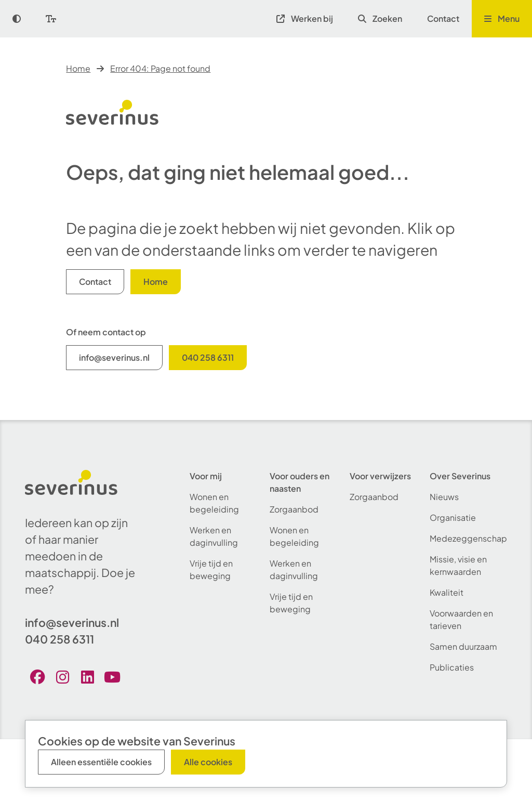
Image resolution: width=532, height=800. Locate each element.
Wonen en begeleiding (214, 503)
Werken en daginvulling (214, 536)
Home (78, 68)
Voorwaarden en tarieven (461, 619)
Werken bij (305, 18)
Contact (443, 18)
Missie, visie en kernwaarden (458, 565)
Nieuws (444, 497)
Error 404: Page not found (160, 68)
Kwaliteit (447, 592)
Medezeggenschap (468, 538)
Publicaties (452, 667)
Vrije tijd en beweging (211, 569)
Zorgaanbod (294, 509)
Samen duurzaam (463, 646)
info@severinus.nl (114, 357)
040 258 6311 (208, 357)
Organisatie (453, 517)
